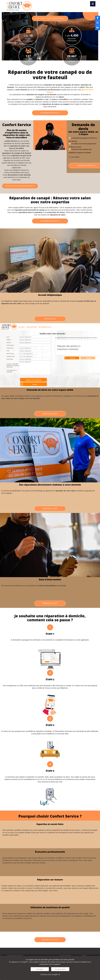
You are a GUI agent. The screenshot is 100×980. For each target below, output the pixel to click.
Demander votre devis (50, 113)
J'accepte (40, 969)
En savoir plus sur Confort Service (20, 186)
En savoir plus (60, 969)
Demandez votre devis (50, 940)
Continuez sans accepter (50, 974)
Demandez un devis (50, 414)
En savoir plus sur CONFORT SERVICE (50, 18)
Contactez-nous (50, 319)
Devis (91, 10)
